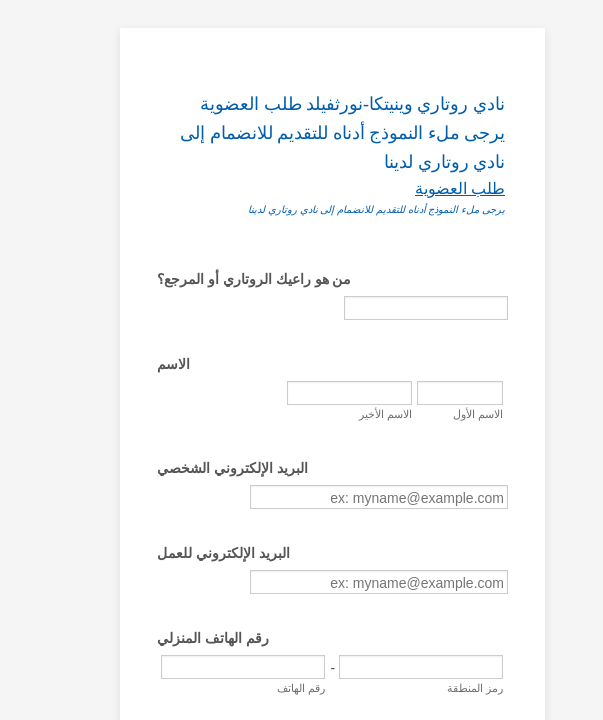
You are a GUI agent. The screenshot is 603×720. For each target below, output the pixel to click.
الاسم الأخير (265, 428)
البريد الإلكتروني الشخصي (136, 458)
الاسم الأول (267, 385)
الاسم (77, 335)
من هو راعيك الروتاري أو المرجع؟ (158, 250)
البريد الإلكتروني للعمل (127, 543)
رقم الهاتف (418, 678)
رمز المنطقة (509, 678)
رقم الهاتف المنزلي (117, 628)
